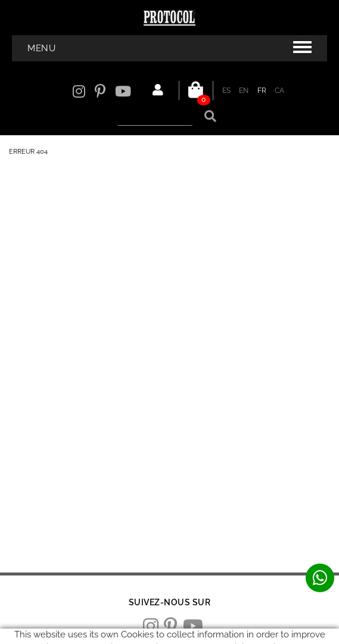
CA (280, 91)
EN (244, 91)
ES (227, 91)
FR (262, 91)
